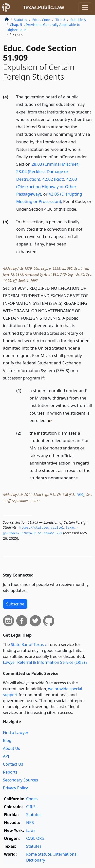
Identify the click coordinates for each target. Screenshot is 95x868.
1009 (80, 495)
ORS (40, 838)
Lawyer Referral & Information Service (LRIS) (44, 662)
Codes (32, 799)
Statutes (20, 20)
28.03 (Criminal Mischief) (56, 164)
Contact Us (13, 764)
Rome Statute (39, 854)
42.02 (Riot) (53, 179)
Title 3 (60, 20)
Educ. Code (41, 20)
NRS (30, 823)
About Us (11, 748)
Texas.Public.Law (44, 7)
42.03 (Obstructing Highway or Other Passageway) (47, 187)
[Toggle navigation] (85, 7)
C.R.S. (31, 807)
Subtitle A (78, 20)
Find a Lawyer (16, 733)
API (6, 756)
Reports (10, 772)
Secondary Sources (20, 780)
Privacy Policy (15, 788)
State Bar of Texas (27, 645)
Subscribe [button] (15, 604)
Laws (31, 830)
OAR (30, 838)
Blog (7, 740)
